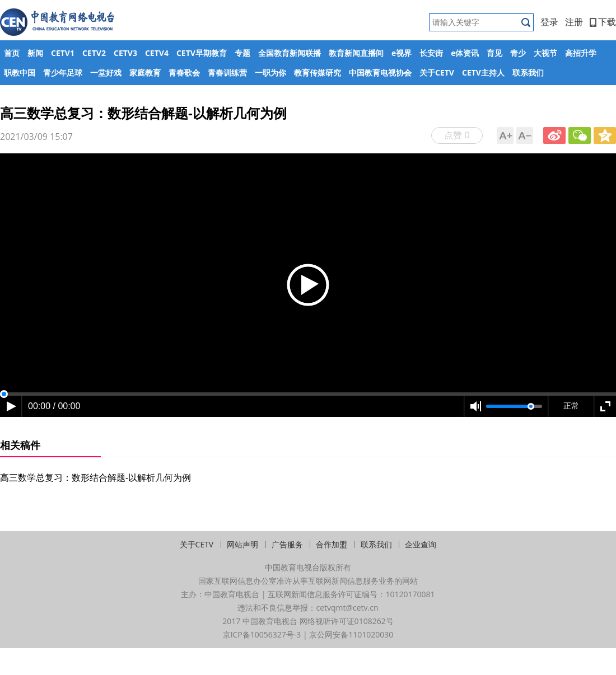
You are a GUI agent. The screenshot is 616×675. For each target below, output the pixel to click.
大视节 (545, 53)
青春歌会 (184, 72)
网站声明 (242, 544)
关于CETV (437, 72)
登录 (549, 22)
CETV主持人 (483, 72)
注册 (574, 22)
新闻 (35, 53)
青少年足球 (63, 72)
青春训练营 (227, 72)
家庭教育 (145, 72)
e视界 (402, 53)
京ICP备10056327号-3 (262, 634)
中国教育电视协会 (380, 72)
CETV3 (125, 53)
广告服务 (287, 544)
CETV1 (63, 53)
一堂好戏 (106, 72)
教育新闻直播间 (356, 53)
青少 (518, 53)
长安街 (431, 53)
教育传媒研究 (318, 72)
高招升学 (581, 53)
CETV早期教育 (202, 53)
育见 (494, 53)
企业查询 (421, 544)
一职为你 (270, 72)
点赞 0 (457, 135)
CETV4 (157, 53)
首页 (12, 53)
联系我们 (528, 72)
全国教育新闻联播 (290, 53)
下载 (603, 22)
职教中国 (20, 72)
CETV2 (94, 53)
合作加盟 (332, 544)
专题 (242, 53)
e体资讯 (465, 53)
